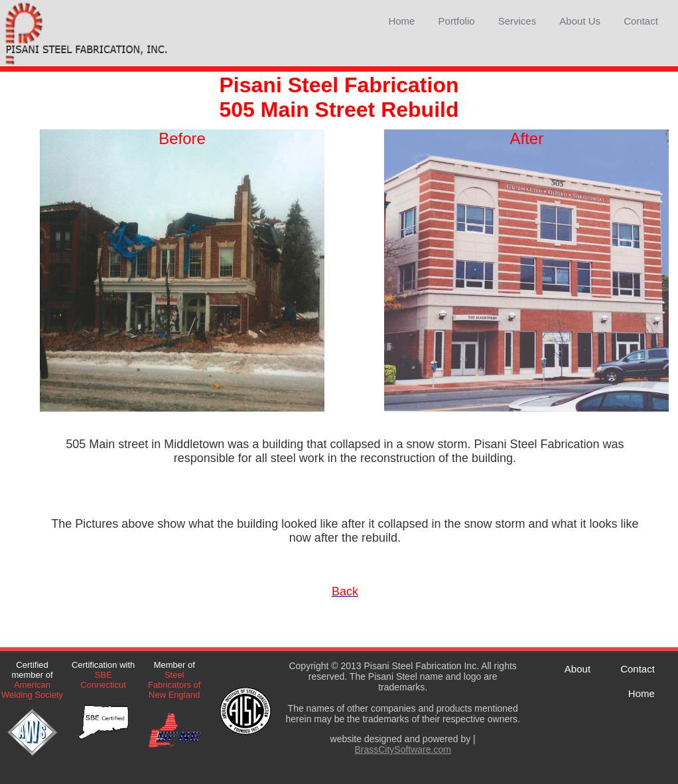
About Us (580, 21)
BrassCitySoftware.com (402, 749)
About (577, 669)
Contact (641, 21)
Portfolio (457, 21)
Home (401, 21)
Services (517, 21)
